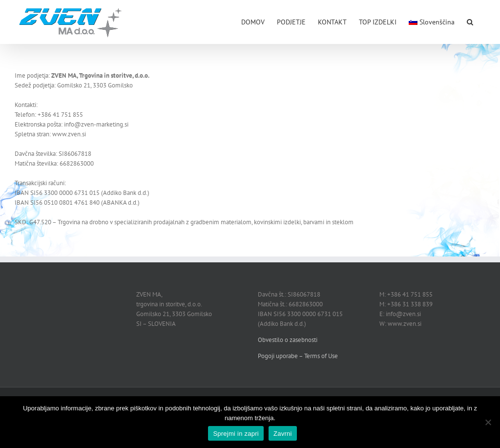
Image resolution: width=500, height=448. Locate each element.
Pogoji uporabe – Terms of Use (298, 356)
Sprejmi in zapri (236, 434)
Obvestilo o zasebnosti (288, 340)
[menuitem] (432, 21)
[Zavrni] (488, 422)
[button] (470, 21)
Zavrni (283, 434)
